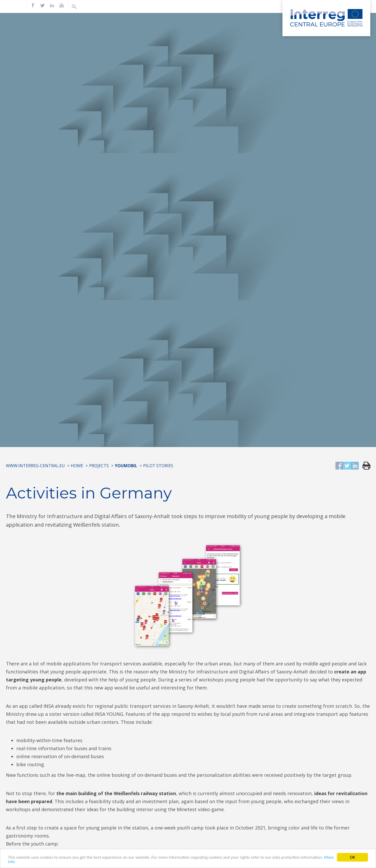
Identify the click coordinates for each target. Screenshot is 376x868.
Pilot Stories (158, 466)
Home (77, 466)
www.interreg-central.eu (35, 466)
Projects (99, 466)
